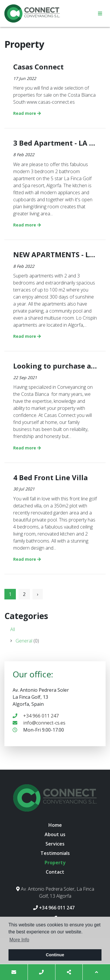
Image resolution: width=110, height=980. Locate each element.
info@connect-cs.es (39, 723)
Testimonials (55, 853)
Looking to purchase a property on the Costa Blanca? (55, 366)
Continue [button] (55, 955)
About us (55, 834)
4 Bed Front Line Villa (50, 478)
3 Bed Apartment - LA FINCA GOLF (55, 143)
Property (55, 863)
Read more (27, 113)
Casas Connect (38, 67)
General (25, 641)
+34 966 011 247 (36, 716)
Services (55, 844)
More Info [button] (19, 940)
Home (55, 825)
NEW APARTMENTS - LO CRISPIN (55, 255)
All (13, 629)
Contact (55, 872)
